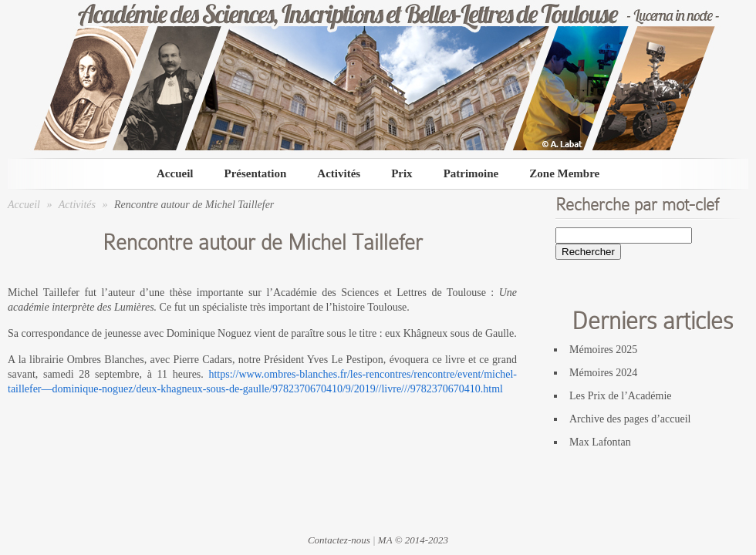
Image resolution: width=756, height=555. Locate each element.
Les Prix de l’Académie (621, 396)
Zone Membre (564, 173)
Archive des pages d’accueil (630, 419)
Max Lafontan (600, 442)
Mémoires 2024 (603, 373)
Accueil (175, 173)
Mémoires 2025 (603, 350)
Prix (402, 173)
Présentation (255, 173)
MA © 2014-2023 (413, 540)
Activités (339, 173)
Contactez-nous (339, 540)
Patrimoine (471, 173)
